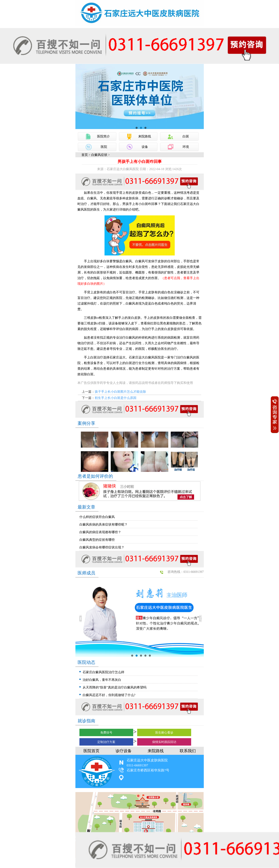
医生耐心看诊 (164, 733)
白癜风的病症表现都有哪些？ (100, 532)
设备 (145, 147)
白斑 (186, 136)
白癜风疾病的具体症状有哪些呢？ (103, 524)
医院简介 (103, 136)
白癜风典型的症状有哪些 (97, 540)
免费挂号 (106, 733)
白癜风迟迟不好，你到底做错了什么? (109, 695)
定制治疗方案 (106, 742)
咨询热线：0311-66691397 (186, 572)
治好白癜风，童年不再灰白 (102, 680)
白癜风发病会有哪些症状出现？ (102, 547)
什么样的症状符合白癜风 (97, 517)
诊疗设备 (124, 751)
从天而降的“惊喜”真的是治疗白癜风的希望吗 (115, 687)
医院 (104, 147)
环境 (186, 147)
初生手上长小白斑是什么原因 (116, 398)
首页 (85, 155)
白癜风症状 (99, 155)
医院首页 (91, 751)
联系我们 (188, 751)
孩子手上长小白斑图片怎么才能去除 (120, 392)
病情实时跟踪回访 (164, 742)
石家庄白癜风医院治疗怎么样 (103, 672)
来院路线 (145, 136)
